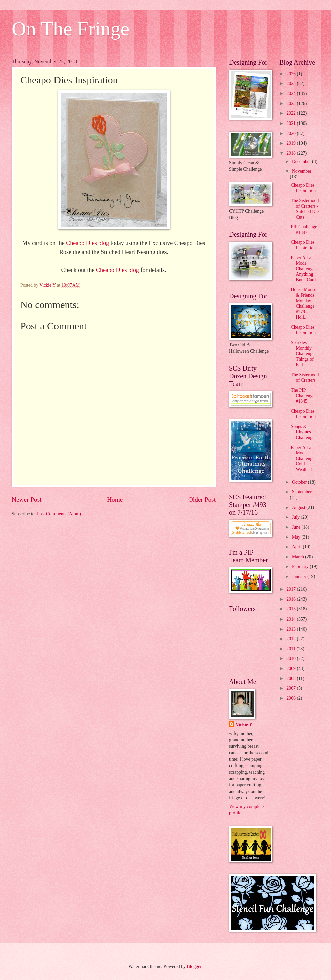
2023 (291, 104)
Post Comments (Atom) (59, 514)
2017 (291, 589)
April (297, 547)
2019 (291, 143)
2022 (291, 113)
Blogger (194, 966)
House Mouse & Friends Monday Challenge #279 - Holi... (303, 303)
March (298, 557)
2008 (291, 678)
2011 (291, 649)
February (301, 567)
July (296, 517)
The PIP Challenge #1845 (302, 396)
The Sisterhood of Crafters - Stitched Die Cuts (305, 209)
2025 (291, 84)
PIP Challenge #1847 (304, 230)
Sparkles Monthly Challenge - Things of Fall (304, 354)
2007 (291, 688)
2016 (291, 599)
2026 (291, 74)
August (299, 508)
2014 (291, 619)
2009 (291, 668)
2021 (291, 123)
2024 (291, 94)
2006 (291, 698)
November (302, 171)
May (297, 537)
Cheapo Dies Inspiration (303, 188)
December (302, 161)
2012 (291, 639)
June (297, 527)
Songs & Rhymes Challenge (302, 432)
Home (115, 500)
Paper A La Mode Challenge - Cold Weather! (304, 458)
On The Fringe (71, 29)
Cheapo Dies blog (87, 243)
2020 (291, 133)
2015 (291, 609)
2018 (291, 153)
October (300, 482)
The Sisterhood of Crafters (305, 378)
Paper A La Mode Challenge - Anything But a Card (304, 269)
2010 (291, 658)
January (300, 577)
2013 (291, 629)
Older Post (202, 500)
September (302, 492)
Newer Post (27, 500)
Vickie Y (244, 724)
